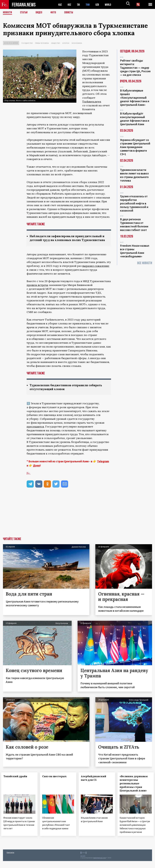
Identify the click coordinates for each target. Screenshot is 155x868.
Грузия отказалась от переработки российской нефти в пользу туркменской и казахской (134, 203)
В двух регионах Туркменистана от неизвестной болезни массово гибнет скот (134, 225)
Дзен (36, 470)
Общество (56, 43)
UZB (99, 5)
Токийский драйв (17, 781)
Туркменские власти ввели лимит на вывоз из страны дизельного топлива (134, 175)
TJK (79, 5)
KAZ (60, 5)
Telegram (103, 466)
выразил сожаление (96, 270)
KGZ (70, 5)
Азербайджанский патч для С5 (95, 783)
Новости (8, 13)
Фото (55, 13)
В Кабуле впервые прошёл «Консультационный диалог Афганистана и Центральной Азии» (135, 98)
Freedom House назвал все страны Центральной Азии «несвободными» (135, 251)
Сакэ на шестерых (56, 781)
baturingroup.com (100, 865)
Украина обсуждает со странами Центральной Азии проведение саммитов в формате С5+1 (135, 147)
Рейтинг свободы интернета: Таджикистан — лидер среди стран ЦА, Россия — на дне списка (135, 68)
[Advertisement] (77, 520)
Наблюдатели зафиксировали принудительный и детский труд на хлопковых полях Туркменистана (68, 240)
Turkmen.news (92, 102)
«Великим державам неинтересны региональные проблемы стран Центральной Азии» (135, 788)
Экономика (77, 43)
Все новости (145, 263)
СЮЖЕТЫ (70, 13)
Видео (40, 13)
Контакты (10, 859)
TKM (89, 5)
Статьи (25, 13)
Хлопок (66, 43)
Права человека (42, 43)
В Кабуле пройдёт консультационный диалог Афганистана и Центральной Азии (135, 119)
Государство (27, 43)
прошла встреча (37, 289)
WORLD (110, 5)
